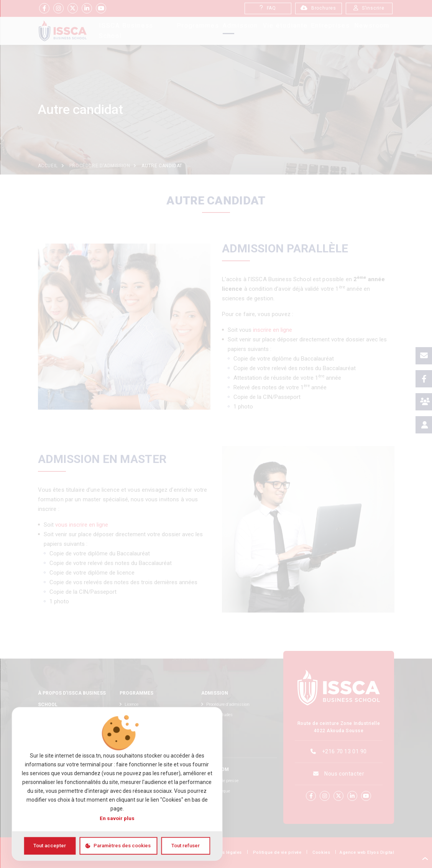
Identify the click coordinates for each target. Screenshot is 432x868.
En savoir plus (117, 818)
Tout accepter (50, 846)
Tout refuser (186, 846)
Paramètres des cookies (122, 846)
